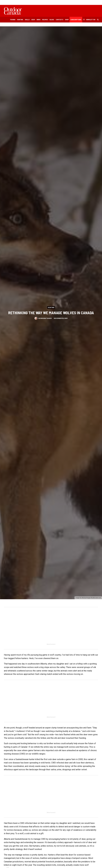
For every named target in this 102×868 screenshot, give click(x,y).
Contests (59, 20)
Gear (33, 20)
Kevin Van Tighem (45, 318)
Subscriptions (76, 20)
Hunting (20, 20)
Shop (67, 20)
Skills (27, 20)
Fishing (13, 20)
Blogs (52, 20)
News (39, 20)
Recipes (45, 20)
